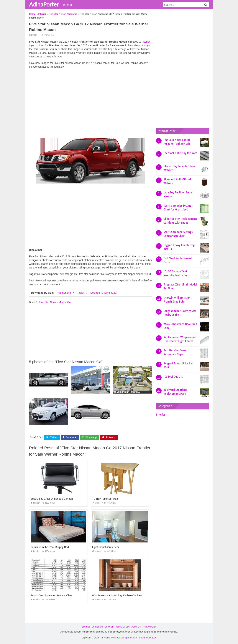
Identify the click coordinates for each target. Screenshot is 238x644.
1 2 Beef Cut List (173, 377)
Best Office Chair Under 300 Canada (52, 499)
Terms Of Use (123, 627)
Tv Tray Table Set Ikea (105, 499)
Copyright (109, 627)
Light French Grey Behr (106, 547)
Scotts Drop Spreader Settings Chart (52, 595)
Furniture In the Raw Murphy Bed (50, 547)
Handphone (64, 293)
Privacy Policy (149, 627)
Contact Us (97, 627)
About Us (136, 627)
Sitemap (86, 627)
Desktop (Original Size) (104, 293)
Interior (68, 5)
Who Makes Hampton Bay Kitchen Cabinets (117, 595)
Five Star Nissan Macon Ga (55, 302)
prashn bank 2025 (148, 638)
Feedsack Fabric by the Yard (180, 153)
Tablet (81, 293)
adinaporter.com (129, 638)
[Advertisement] (91, 97)
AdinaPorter (44, 4)
